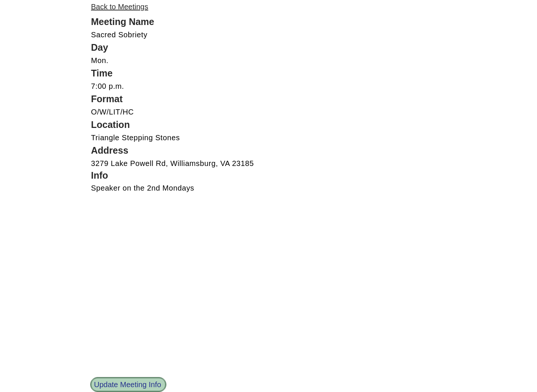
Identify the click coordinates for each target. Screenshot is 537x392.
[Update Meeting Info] (128, 385)
